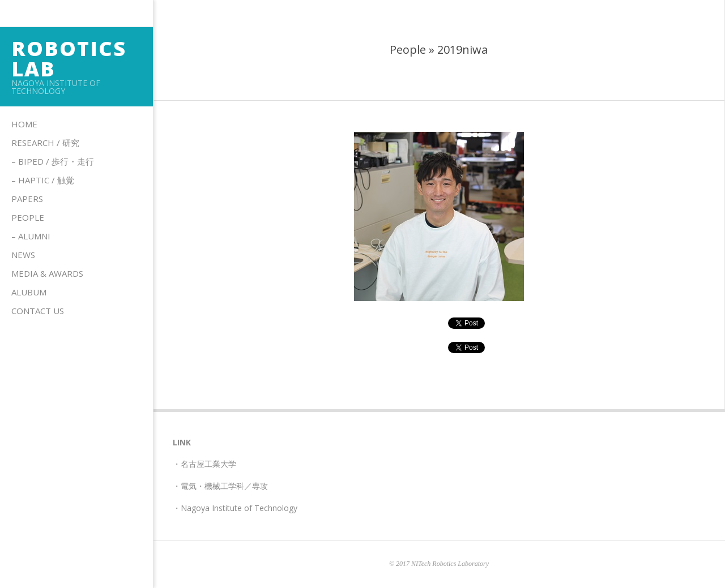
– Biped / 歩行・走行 (53, 161)
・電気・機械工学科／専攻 (220, 486)
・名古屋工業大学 (204, 464)
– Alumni (31, 236)
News (23, 255)
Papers (27, 199)
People (28, 217)
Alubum (29, 292)
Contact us (38, 311)
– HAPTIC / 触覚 (43, 180)
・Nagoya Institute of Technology (235, 508)
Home (24, 124)
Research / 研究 (45, 143)
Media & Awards (47, 273)
